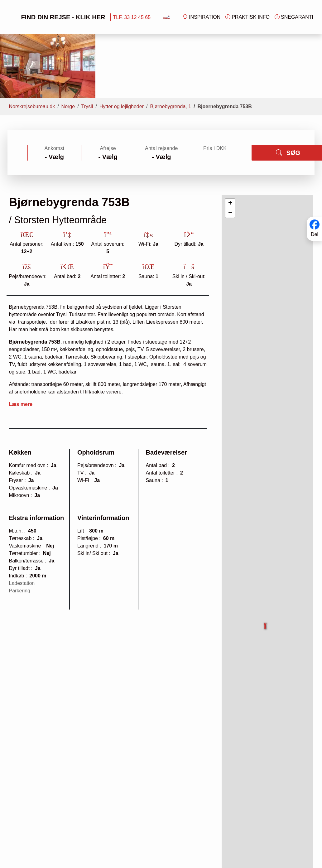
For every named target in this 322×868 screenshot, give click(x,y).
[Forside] (167, 17)
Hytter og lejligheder (122, 50)
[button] (266, 566)
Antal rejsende (161, 92)
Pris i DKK (215, 92)
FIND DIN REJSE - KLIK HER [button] (56, 17)
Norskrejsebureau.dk (32, 50)
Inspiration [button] (202, 17)
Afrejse (108, 92)
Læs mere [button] (21, 348)
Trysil (87, 50)
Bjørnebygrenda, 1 (171, 50)
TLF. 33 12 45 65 (132, 17)
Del (315, 234)
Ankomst (54, 92)
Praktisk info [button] (248, 17)
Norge (68, 50)
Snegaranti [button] (294, 17)
